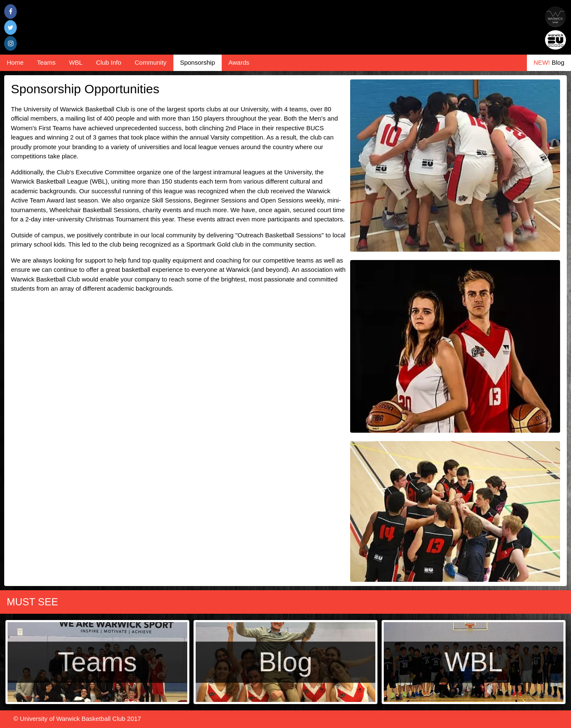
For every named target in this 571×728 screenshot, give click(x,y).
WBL (76, 62)
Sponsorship (198, 62)
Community (151, 62)
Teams (46, 62)
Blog (549, 62)
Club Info (109, 62)
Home (15, 62)
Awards (239, 62)
